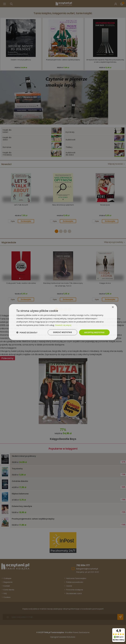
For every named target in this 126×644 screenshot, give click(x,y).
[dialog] (63, 322)
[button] (27, 332)
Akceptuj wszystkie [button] (94, 332)
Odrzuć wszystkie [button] (62, 332)
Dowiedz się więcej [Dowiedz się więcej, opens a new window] (63, 325)
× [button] (113, 307)
